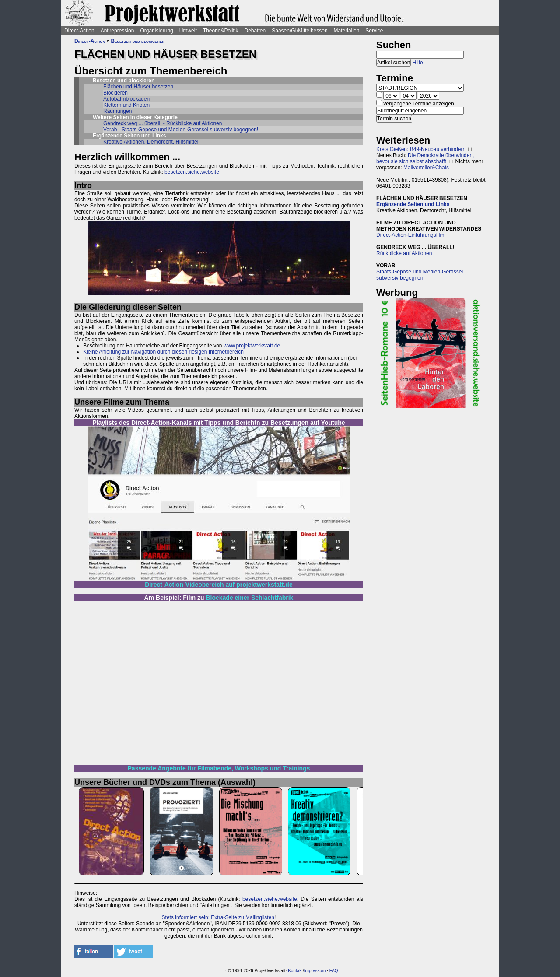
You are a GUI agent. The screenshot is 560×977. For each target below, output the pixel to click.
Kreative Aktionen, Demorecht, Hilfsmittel (151, 142)
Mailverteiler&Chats (426, 168)
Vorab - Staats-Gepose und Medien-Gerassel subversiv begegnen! (181, 130)
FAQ (334, 971)
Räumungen (117, 111)
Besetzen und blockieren (138, 41)
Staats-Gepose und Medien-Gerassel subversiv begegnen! (420, 275)
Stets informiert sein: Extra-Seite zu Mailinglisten (218, 917)
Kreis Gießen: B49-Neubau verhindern (421, 149)
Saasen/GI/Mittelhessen (299, 31)
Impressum (315, 971)
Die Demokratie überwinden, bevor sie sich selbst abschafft (425, 158)
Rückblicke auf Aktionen (404, 253)
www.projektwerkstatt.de (252, 346)
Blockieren (115, 93)
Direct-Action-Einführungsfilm (410, 235)
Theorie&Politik (221, 31)
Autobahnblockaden (126, 99)
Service (374, 31)
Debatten (255, 31)
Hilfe (418, 63)
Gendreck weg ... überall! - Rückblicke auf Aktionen (163, 123)
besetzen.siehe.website (192, 172)
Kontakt (295, 971)
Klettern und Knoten (126, 105)
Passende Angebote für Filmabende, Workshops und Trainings (219, 768)
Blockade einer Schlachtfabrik (249, 598)
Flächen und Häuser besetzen (138, 87)
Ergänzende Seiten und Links (413, 204)
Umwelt (188, 31)
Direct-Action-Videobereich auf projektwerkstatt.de (219, 585)
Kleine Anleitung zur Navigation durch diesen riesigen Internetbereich (163, 352)
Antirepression (117, 31)
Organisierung (156, 31)
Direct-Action (79, 31)
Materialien (347, 31)
